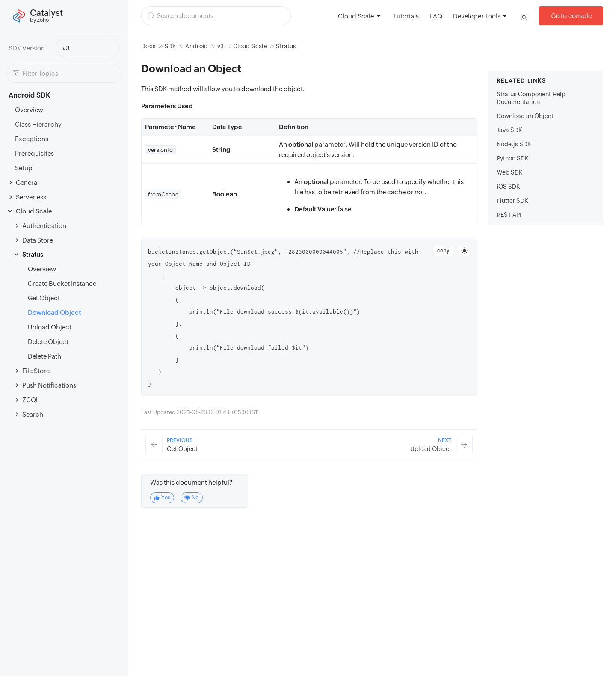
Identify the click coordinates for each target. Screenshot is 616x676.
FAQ (436, 16)
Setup (24, 168)
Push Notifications (49, 385)
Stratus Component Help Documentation (531, 98)
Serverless (31, 197)
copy (443, 251)
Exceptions (32, 139)
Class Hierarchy (38, 124)
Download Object (54, 313)
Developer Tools (477, 16)
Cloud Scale (34, 211)
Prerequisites (34, 153)
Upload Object (50, 327)
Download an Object (525, 116)
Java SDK (509, 130)
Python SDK (513, 158)
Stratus (33, 254)
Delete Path (44, 356)
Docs (148, 46)
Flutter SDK (512, 201)
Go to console (571, 16)
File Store (36, 371)
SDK (170, 46)
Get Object (44, 298)
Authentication (44, 226)
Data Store (38, 240)
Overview (29, 110)
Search (33, 414)
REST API (509, 215)
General (27, 182)
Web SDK (510, 172)
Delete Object (48, 342)
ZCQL (31, 400)
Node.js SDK (514, 144)
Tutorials (406, 16)
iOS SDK (508, 187)
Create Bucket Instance (62, 283)
